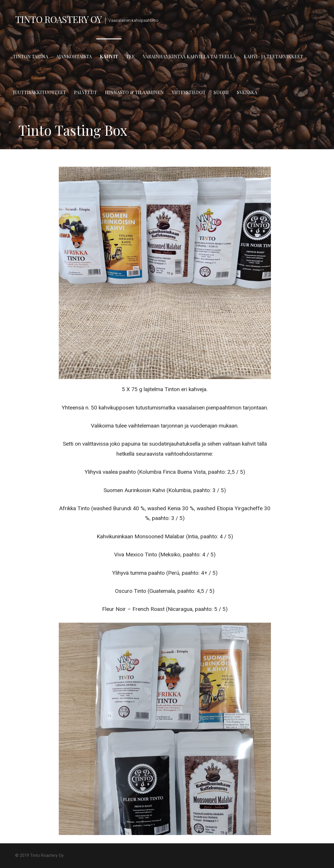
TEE (130, 56)
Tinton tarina (31, 56)
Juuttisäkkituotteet (39, 92)
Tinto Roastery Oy (59, 19)
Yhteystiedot (189, 92)
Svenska (247, 92)
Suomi (221, 92)
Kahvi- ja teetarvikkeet (273, 56)
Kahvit (109, 56)
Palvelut (85, 92)
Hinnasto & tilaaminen (134, 92)
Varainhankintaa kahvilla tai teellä (189, 56)
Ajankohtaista (74, 56)
